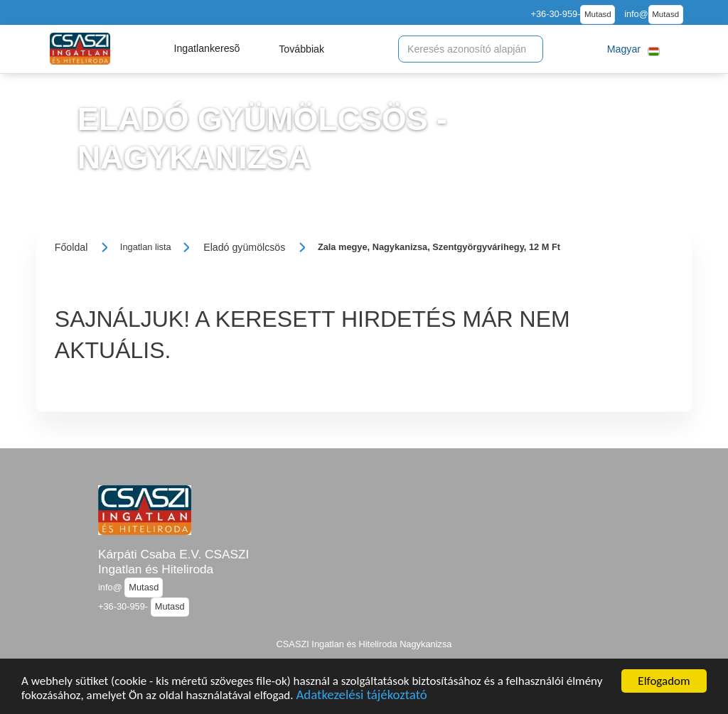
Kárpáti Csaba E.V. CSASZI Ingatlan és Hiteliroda (173, 562)
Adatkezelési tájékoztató (361, 697)
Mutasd (598, 14)
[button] (207, 49)
